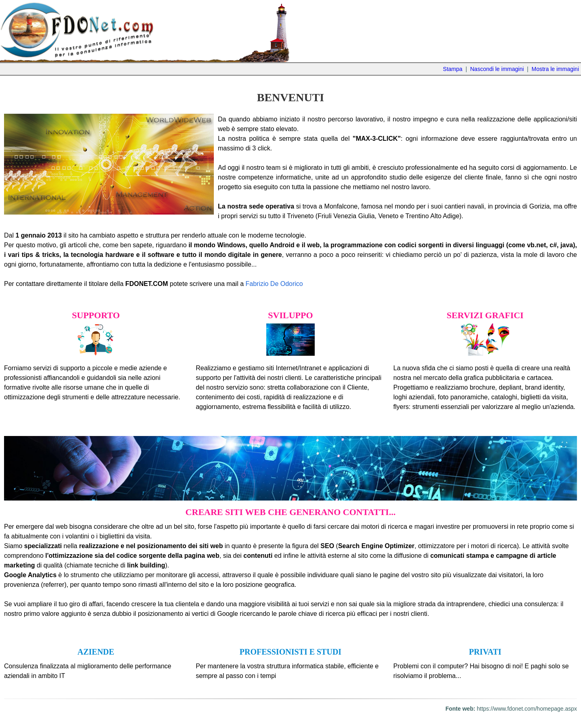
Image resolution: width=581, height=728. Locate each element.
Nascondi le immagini (497, 69)
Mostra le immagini (555, 69)
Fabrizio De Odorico (274, 284)
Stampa (453, 69)
